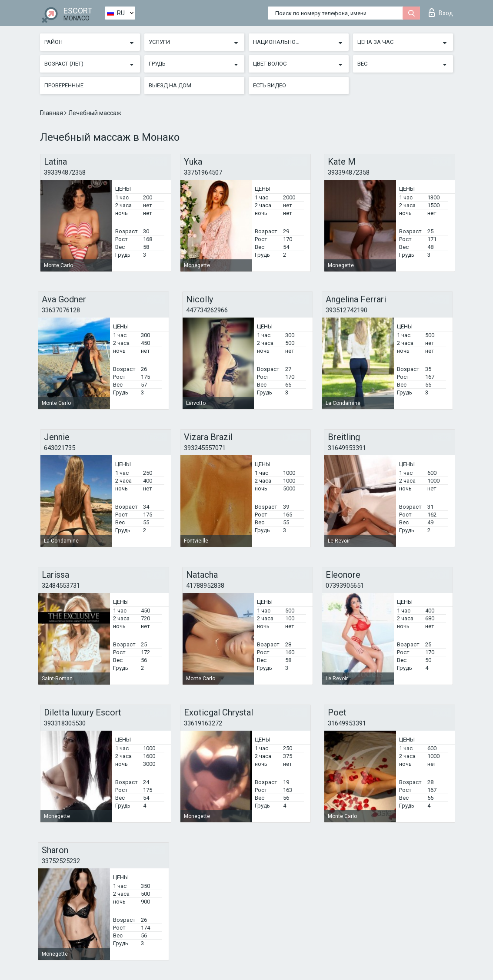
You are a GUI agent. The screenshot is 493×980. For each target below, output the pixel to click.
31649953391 (347, 448)
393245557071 (205, 448)
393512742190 (346, 310)
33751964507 (203, 172)
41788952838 (205, 586)
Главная (52, 113)
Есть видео (270, 85)
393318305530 (65, 723)
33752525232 (61, 861)
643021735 (60, 448)
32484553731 (61, 586)
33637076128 (61, 310)
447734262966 (207, 310)
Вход (441, 13)
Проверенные (64, 85)
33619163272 (203, 723)
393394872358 (65, 172)
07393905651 (345, 586)
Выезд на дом (170, 85)
